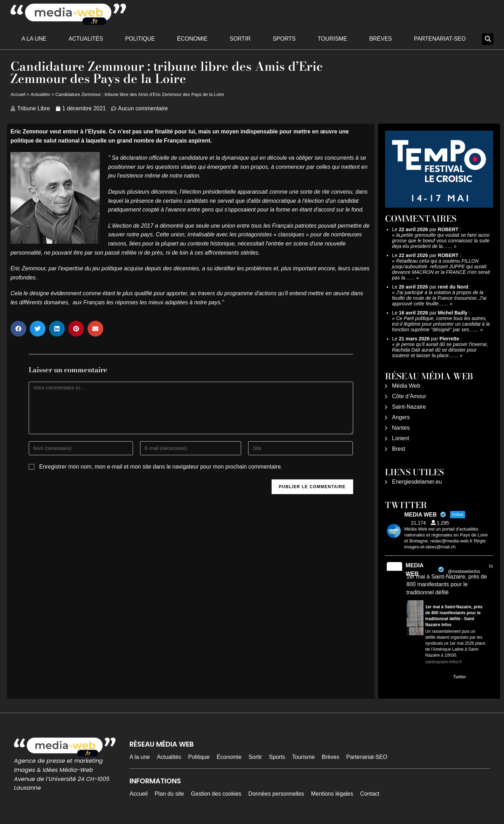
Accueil (18, 94)
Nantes (401, 428)
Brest (398, 449)
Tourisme (332, 39)
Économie (192, 39)
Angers (401, 417)
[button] (488, 39)
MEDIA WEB (415, 570)
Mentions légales (332, 794)
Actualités (86, 39)
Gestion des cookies (216, 794)
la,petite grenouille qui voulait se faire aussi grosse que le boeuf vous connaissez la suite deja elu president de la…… (441, 241)
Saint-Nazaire (409, 407)
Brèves (381, 39)
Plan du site (169, 794)
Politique (140, 39)
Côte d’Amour (409, 396)
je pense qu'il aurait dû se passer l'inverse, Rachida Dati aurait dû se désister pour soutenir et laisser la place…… (440, 350)
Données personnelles (276, 794)
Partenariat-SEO (440, 39)
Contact (370, 794)
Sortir (240, 39)
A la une (34, 39)
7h (491, 567)
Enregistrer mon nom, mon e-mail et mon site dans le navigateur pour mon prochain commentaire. (161, 467)
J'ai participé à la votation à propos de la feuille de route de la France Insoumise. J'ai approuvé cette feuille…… (439, 298)
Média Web (406, 386)
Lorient (401, 438)
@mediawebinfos (464, 572)
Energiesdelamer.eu (417, 482)
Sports (284, 39)
